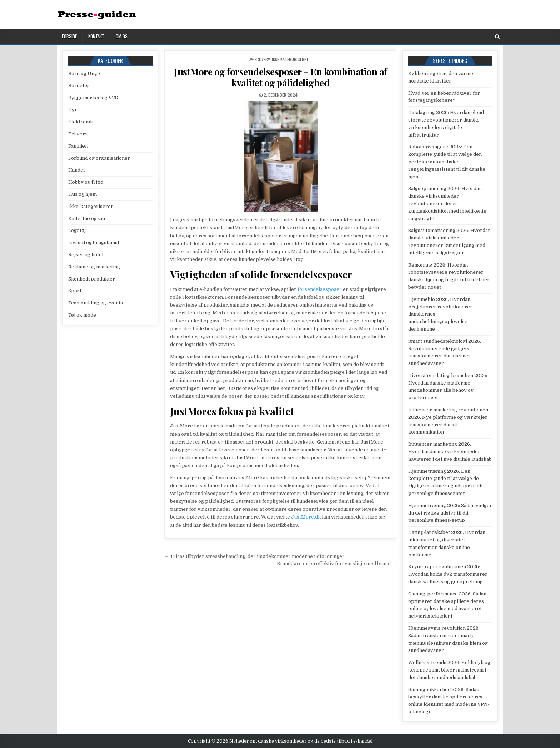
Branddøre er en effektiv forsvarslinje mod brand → (337, 563)
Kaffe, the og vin (87, 219)
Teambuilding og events (96, 303)
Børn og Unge (84, 73)
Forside (69, 36)
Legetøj (77, 230)
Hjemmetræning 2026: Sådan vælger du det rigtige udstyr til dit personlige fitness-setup (450, 513)
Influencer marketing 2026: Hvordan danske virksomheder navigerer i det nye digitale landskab (450, 452)
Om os (122, 36)
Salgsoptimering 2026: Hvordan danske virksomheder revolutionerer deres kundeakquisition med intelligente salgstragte (447, 203)
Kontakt (96, 36)
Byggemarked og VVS (93, 98)
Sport (75, 291)
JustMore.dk (306, 517)
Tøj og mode (82, 315)
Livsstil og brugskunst (94, 242)
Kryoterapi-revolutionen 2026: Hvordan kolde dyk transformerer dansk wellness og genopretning (448, 574)
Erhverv (262, 59)
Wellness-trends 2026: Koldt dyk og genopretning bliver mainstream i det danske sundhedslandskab (449, 670)
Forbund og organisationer (99, 158)
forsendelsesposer (320, 289)
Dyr (73, 110)
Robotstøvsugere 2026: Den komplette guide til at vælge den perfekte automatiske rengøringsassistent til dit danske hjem (447, 162)
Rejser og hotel (86, 255)
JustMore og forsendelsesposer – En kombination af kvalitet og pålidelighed (281, 77)
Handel (76, 170)
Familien (78, 146)
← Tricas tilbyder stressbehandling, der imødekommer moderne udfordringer (254, 556)
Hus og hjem (82, 194)
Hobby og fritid (86, 182)
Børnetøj (78, 86)
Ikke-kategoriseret (290, 59)
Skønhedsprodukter (92, 279)
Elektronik (81, 122)
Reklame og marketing (94, 267)
